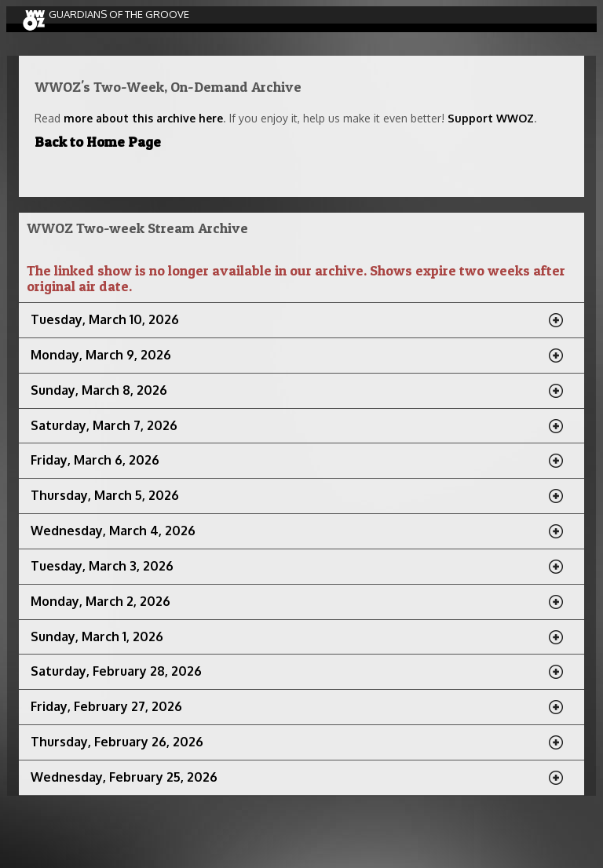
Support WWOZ (491, 118)
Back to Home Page (98, 142)
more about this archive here (143, 118)
